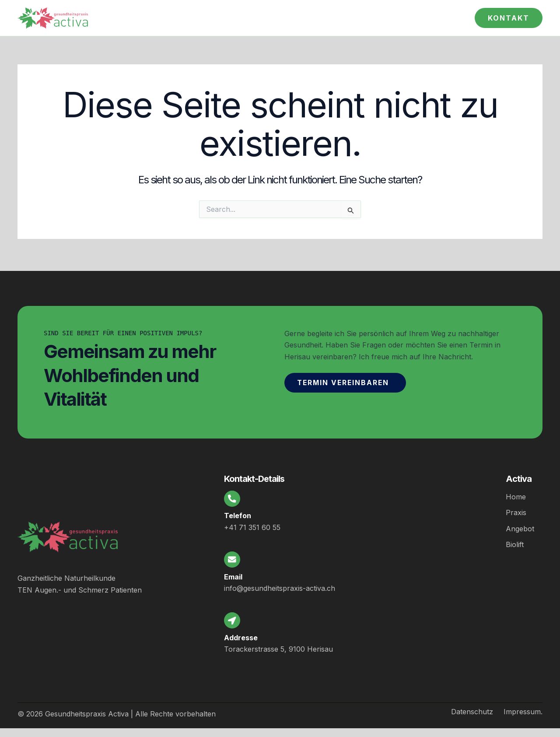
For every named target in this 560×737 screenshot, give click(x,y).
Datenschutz (472, 712)
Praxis (516, 509)
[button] (509, 18)
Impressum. (523, 712)
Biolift (515, 540)
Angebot (520, 524)
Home (516, 493)
